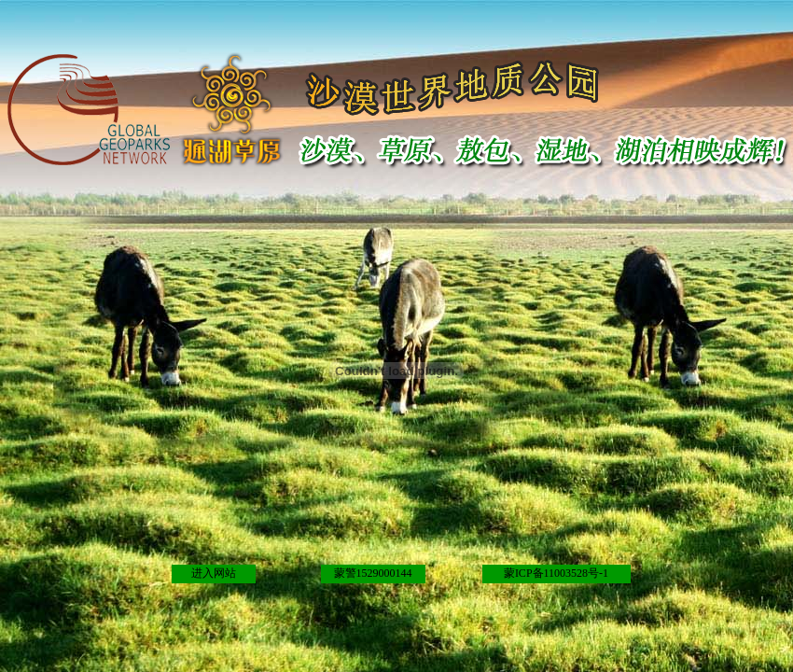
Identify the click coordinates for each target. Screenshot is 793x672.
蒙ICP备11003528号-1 (556, 573)
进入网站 (214, 573)
